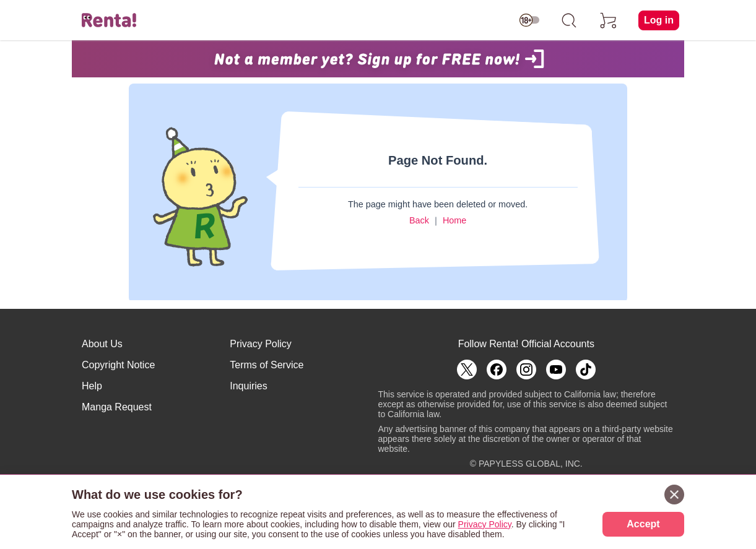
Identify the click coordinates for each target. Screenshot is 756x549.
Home (454, 220)
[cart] (609, 20)
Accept (643, 524)
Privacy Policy (261, 344)
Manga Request (117, 407)
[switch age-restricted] (529, 20)
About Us (102, 344)
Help (92, 386)
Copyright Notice (118, 365)
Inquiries (248, 386)
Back (419, 220)
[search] (569, 20)
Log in (659, 20)
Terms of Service (267, 365)
